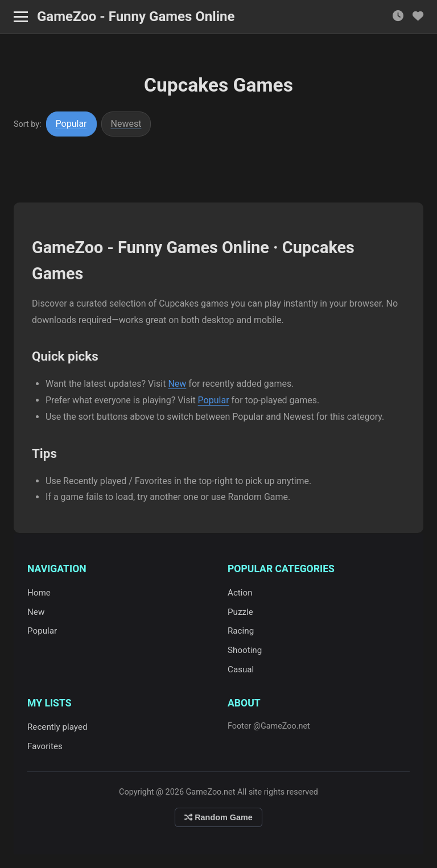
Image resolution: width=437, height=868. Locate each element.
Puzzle (240, 612)
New (177, 384)
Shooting (245, 650)
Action (240, 593)
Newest (126, 124)
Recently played (57, 727)
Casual (241, 669)
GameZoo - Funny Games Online (136, 16)
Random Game (218, 817)
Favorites (45, 746)
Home (39, 593)
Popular (71, 124)
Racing (241, 631)
